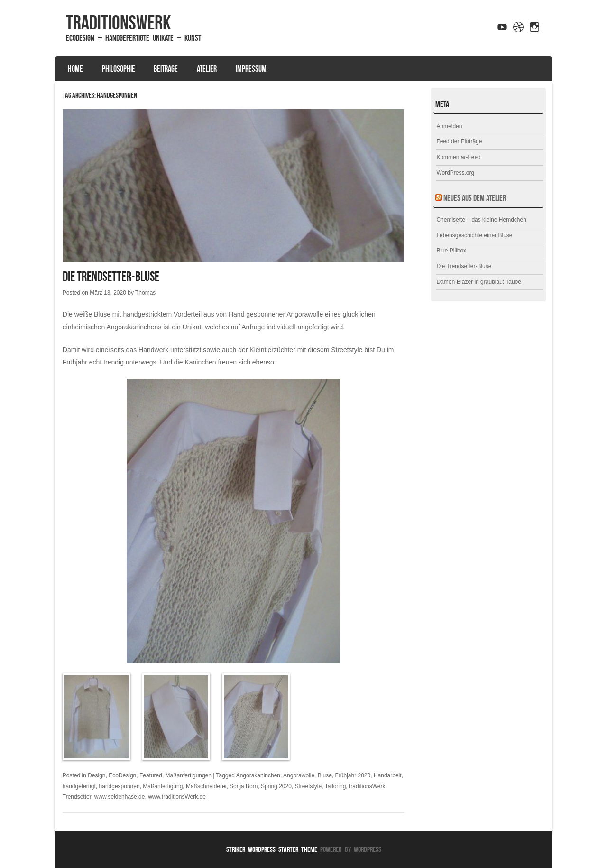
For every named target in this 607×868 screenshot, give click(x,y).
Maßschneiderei (206, 786)
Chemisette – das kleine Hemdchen (481, 220)
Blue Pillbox (451, 251)
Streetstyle (308, 786)
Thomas (145, 293)
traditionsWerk (118, 22)
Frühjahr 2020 (353, 775)
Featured (151, 775)
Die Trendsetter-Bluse (111, 276)
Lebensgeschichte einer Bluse (474, 235)
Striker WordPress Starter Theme (272, 849)
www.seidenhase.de (120, 797)
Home (75, 69)
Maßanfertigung (163, 786)
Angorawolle (299, 775)
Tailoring (336, 786)
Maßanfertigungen (189, 775)
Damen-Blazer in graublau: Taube (479, 282)
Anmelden (449, 126)
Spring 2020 (276, 786)
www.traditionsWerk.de (177, 797)
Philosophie (119, 69)
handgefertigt (79, 786)
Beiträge (166, 69)
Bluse (325, 775)
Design (97, 775)
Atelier (207, 69)
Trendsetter (77, 797)
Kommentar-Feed (458, 157)
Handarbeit (388, 775)
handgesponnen (120, 786)
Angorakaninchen (258, 775)
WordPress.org (455, 173)
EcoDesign (122, 775)
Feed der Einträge (459, 141)
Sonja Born (244, 786)
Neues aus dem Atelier (475, 198)
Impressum (251, 69)
